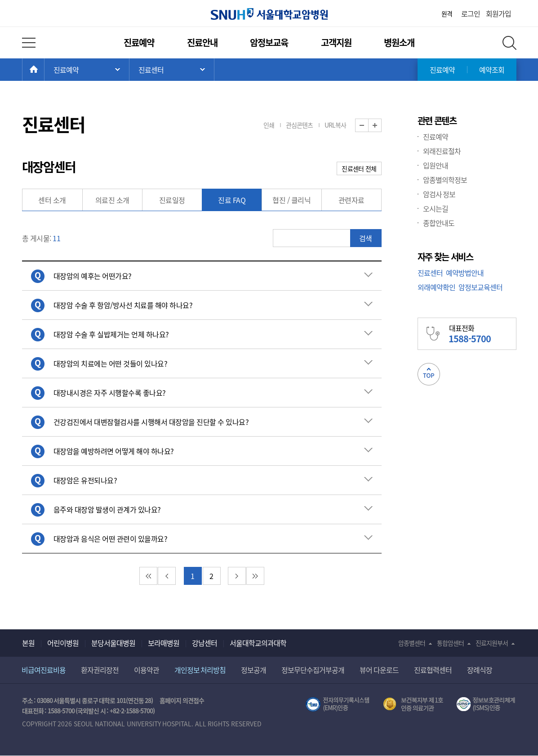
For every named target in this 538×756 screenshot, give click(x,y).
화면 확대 (381, 126)
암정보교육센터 (480, 287)
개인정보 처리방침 (200, 670)
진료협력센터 (433, 670)
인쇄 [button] (269, 125)
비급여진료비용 (44, 670)
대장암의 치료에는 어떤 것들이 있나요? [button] (111, 363)
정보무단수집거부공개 (313, 670)
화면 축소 (368, 126)
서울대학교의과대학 (258, 643)
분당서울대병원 (113, 643)
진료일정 (172, 200)
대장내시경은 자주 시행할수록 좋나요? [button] (110, 393)
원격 (447, 13)
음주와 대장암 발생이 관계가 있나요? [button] (107, 509)
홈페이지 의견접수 (182, 700)
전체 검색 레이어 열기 (509, 43)
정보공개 (253, 670)
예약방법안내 (465, 273)
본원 (28, 643)
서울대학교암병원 (269, 14)
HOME (44, 70)
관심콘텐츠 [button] (299, 125)
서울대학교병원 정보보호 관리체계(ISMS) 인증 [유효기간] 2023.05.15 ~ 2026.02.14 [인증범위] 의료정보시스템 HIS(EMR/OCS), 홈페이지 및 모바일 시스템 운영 (487, 704)
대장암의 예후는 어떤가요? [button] (93, 276)
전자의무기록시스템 (338, 704)
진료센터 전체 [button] (359, 168)
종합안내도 (439, 223)
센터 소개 (52, 200)
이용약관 (147, 670)
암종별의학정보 (445, 180)
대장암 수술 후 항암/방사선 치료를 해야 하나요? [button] (123, 305)
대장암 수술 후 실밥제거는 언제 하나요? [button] (111, 334)
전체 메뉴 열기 (29, 43)
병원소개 (399, 42)
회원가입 (498, 13)
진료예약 (139, 42)
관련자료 (351, 200)
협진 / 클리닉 (291, 200)
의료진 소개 (112, 200)
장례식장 (480, 670)
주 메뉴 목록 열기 (87, 70)
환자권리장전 (100, 670)
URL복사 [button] (335, 125)
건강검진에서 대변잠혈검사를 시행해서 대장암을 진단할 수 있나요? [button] (151, 422)
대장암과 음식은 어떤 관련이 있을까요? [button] (111, 539)
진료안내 (202, 42)
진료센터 (430, 273)
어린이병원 (63, 643)
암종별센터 (412, 643)
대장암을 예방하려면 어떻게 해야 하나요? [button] (114, 451)
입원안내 (436, 165)
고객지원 (336, 42)
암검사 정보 (439, 194)
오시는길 (436, 208)
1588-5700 (61, 711)
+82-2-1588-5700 (131, 711)
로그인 (471, 13)
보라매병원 (164, 643)
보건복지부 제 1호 (413, 704)
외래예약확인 (436, 287)
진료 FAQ (232, 200)
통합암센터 (450, 643)
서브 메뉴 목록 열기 (172, 70)
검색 (365, 238)
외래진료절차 (442, 151)
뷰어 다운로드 (379, 670)
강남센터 (205, 643)
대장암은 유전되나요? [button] (85, 480)
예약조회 (492, 70)
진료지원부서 (492, 643)
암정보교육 (269, 42)
